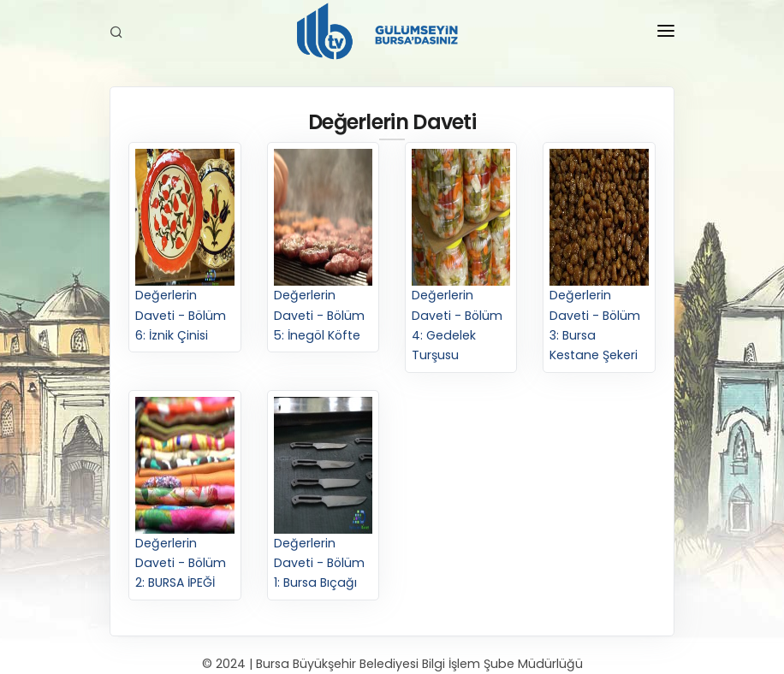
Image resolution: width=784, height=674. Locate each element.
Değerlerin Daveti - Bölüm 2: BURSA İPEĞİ (184, 494)
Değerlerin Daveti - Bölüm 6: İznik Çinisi (184, 246)
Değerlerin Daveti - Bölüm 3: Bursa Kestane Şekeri (599, 256)
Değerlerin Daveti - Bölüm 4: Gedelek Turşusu (461, 256)
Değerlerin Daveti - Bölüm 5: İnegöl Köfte (323, 246)
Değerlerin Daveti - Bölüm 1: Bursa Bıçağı (323, 494)
